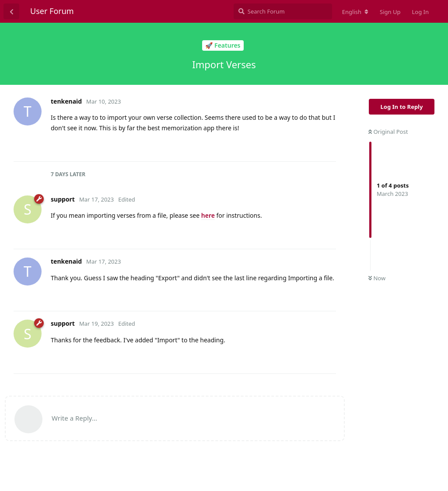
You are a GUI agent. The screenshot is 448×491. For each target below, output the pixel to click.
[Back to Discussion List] (11, 11)
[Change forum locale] (355, 12)
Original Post (388, 132)
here (208, 215)
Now (377, 278)
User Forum (52, 11)
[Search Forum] (283, 11)
